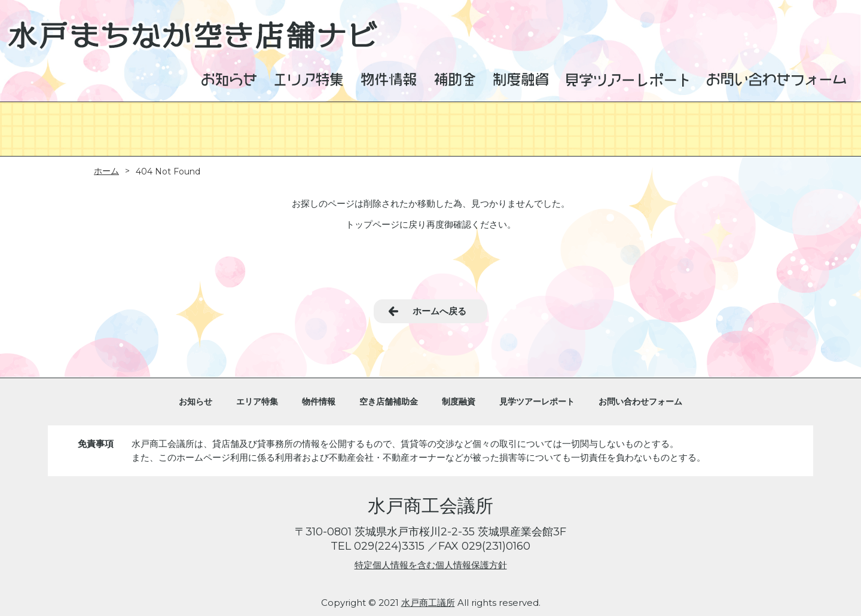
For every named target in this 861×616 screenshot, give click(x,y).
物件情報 (319, 402)
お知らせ (196, 402)
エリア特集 (257, 402)
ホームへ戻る (439, 311)
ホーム (106, 171)
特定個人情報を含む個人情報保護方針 (431, 565)
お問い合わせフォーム (640, 402)
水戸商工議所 (428, 603)
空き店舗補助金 (389, 402)
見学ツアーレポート (537, 402)
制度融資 (459, 402)
